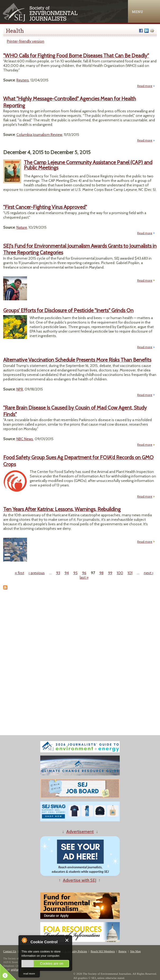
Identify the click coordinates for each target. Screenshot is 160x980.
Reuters (23, 80)
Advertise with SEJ (79, 880)
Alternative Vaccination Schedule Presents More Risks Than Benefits (77, 360)
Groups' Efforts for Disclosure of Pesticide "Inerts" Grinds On (68, 310)
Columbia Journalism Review (39, 135)
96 (84, 573)
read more (29, 973)
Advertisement (80, 832)
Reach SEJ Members (103, 951)
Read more (146, 86)
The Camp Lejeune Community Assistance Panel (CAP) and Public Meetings (88, 165)
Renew (123, 951)
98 (101, 573)
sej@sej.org (17, 970)
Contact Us (10, 951)
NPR (20, 389)
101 (130, 573)
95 (75, 573)
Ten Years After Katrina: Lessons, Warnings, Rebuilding (62, 509)
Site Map (135, 951)
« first (19, 573)
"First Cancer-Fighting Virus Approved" (45, 207)
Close (67, 940)
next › (149, 573)
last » (84, 577)
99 (110, 573)
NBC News (25, 439)
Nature (22, 227)
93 (58, 573)
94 (67, 573)
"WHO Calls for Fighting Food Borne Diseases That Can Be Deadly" (76, 56)
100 (120, 573)
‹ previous (37, 573)
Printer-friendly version (26, 41)
